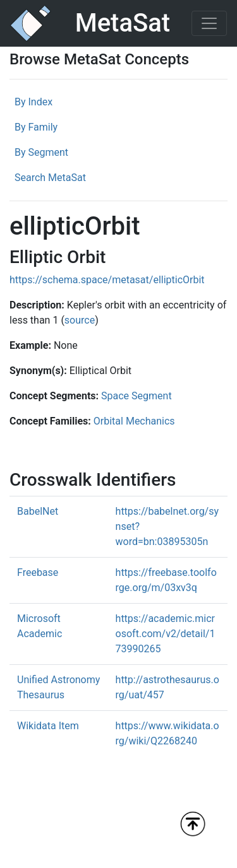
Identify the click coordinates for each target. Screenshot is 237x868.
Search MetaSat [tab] (50, 178)
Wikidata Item (48, 726)
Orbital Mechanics (134, 421)
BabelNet (38, 511)
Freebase (38, 572)
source (80, 320)
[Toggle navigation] (209, 23)
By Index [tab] (33, 102)
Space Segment (137, 396)
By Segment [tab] (41, 152)
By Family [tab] (36, 127)
